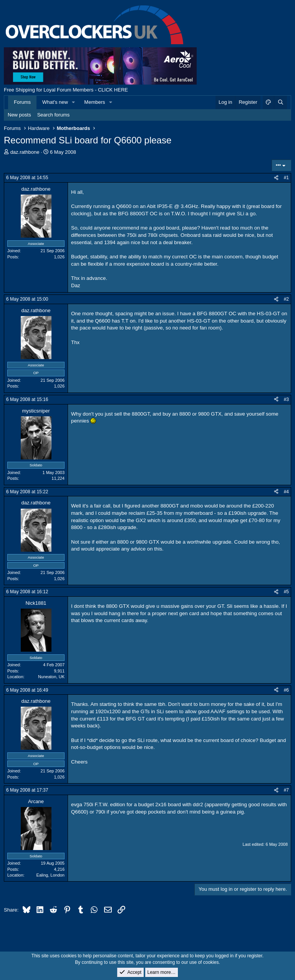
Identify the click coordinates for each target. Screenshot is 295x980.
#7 (286, 790)
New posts (19, 115)
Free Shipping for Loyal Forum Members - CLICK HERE (66, 90)
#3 (286, 399)
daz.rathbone (25, 152)
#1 (286, 178)
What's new (55, 102)
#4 (286, 492)
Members (94, 102)
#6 (286, 690)
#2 (286, 299)
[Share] (276, 178)
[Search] (280, 102)
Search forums (54, 115)
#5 (286, 592)
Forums (22, 102)
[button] (74, 102)
